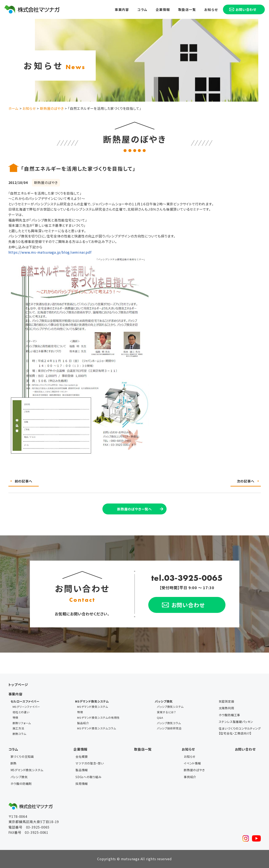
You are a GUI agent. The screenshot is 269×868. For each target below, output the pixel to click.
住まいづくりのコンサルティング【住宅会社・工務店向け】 (240, 731)
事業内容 (122, 9)
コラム (142, 9)
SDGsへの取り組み (89, 777)
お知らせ (211, 9)
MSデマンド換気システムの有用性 (98, 718)
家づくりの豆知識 (22, 757)
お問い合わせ (245, 749)
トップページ (18, 684)
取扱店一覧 (187, 9)
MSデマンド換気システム (93, 707)
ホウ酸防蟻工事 (230, 715)
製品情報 (82, 770)
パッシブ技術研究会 (169, 728)
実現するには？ (166, 712)
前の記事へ (24, 481)
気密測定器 (227, 701)
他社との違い (21, 712)
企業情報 (163, 9)
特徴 (16, 718)
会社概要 (82, 757)
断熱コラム (19, 734)
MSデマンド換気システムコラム (97, 728)
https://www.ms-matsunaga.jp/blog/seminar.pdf (50, 252)
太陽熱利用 (227, 708)
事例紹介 (190, 777)
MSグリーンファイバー (26, 707)
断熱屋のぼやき (194, 770)
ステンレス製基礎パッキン (236, 722)
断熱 (14, 763)
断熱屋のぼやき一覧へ (134, 509)
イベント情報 (192, 763)
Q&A (160, 718)
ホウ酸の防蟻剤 (21, 784)
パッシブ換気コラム (169, 723)
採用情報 (82, 784)
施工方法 (18, 728)
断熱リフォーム (22, 723)
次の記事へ (246, 481)
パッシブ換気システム (170, 707)
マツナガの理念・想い (90, 763)
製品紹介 (83, 723)
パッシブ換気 (19, 777)
